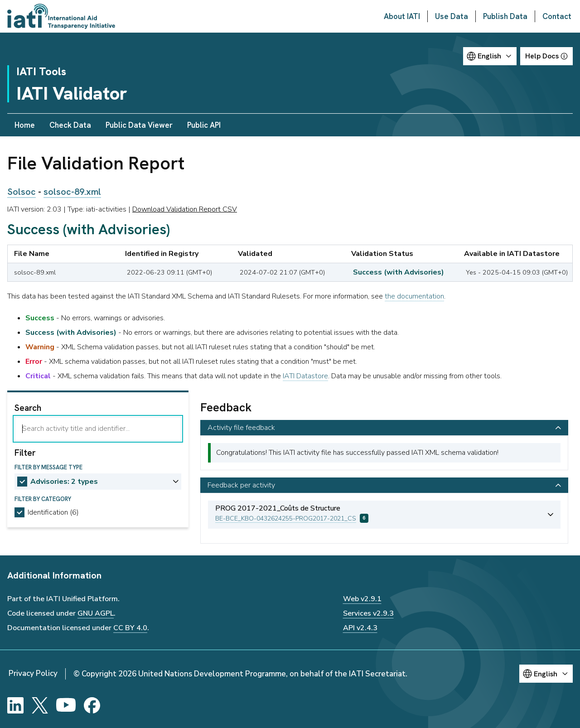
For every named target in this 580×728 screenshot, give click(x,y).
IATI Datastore (305, 376)
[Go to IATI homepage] (61, 16)
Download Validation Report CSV (185, 209)
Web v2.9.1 (362, 599)
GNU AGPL (96, 613)
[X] (40, 705)
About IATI (402, 16)
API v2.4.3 (360, 628)
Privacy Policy (33, 673)
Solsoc (22, 192)
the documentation (414, 296)
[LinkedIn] (15, 705)
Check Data (70, 125)
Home (25, 125)
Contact (557, 16)
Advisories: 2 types (64, 482)
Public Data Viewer (139, 125)
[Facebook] (92, 705)
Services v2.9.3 (368, 613)
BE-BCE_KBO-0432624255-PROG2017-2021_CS (286, 518)
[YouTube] (66, 705)
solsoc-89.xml (72, 192)
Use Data (452, 16)
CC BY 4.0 (130, 628)
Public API (204, 125)
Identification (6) (53, 512)
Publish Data (505, 16)
